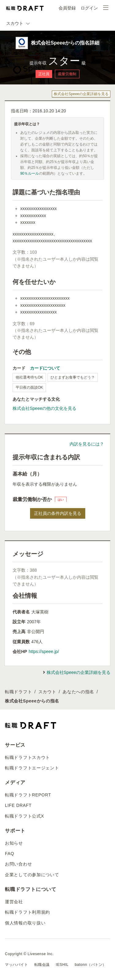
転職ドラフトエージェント (32, 768)
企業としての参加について (32, 875)
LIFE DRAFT (18, 805)
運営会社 (14, 902)
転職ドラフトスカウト (27, 757)
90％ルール (30, 173)
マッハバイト (17, 965)
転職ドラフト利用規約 (27, 912)
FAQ (10, 854)
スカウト (47, 692)
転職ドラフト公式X (25, 816)
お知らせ (14, 843)
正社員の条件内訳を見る (58, 513)
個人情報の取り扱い (25, 923)
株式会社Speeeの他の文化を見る (44, 408)
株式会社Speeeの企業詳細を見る (81, 94)
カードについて (45, 368)
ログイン (89, 8)
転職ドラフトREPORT (28, 795)
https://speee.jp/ (44, 651)
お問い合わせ (18, 864)
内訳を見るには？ (87, 444)
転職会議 (42, 965)
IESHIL (62, 965)
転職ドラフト (18, 692)
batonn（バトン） (91, 965)
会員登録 (67, 8)
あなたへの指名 (78, 692)
